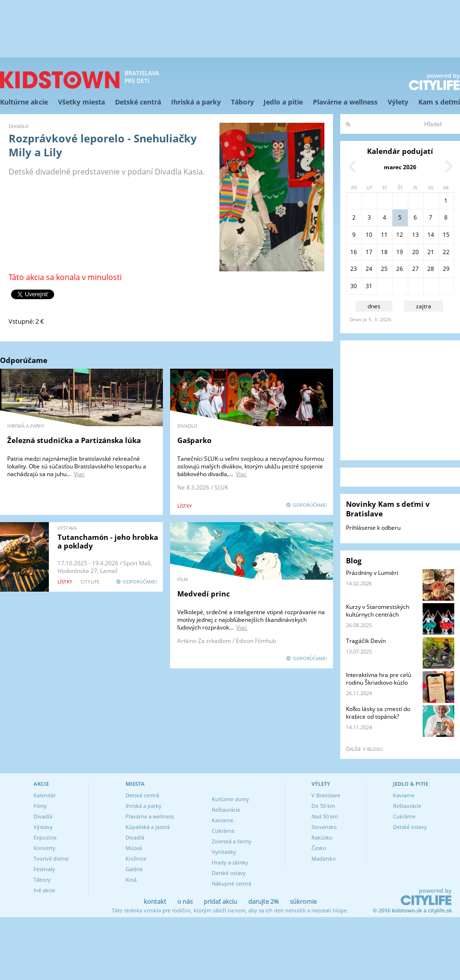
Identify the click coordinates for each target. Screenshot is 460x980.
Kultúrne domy (230, 799)
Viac (79, 474)
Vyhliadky (224, 852)
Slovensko (324, 827)
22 (446, 252)
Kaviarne (223, 820)
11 (384, 235)
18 (384, 252)
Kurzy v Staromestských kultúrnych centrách (378, 611)
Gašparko (194, 440)
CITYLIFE (90, 582)
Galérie (134, 869)
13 (415, 235)
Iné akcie (44, 890)
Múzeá (134, 848)
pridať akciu (220, 901)
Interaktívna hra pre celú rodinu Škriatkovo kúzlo (379, 679)
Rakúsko (322, 837)
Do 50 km (323, 806)
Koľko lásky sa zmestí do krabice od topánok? (378, 713)
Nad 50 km (325, 816)
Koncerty (45, 848)
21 (431, 252)
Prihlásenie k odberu (373, 528)
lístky (185, 506)
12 (400, 235)
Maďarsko (324, 858)
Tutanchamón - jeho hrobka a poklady (108, 541)
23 (354, 269)
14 (431, 235)
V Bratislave (326, 795)
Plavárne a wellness (345, 102)
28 (431, 269)
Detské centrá (138, 102)
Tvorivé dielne (51, 858)
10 (369, 235)
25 (384, 269)
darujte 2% (264, 901)
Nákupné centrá (231, 883)
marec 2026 (400, 167)
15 (446, 235)
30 (354, 286)
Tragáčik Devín (366, 641)
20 (415, 252)
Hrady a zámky (230, 862)
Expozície (45, 837)
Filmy (40, 806)
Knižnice (136, 858)
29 (446, 269)
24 (369, 269)
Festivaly (44, 869)
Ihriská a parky (196, 102)
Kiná (131, 880)
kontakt (155, 901)
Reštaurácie (226, 810)
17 (369, 252)
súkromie (303, 901)
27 (415, 269)
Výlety (398, 102)
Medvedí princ (204, 594)
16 (354, 252)
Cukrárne (223, 831)
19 (400, 252)
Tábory (242, 102)
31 (369, 286)
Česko (319, 848)
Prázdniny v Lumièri (372, 573)
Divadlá (43, 816)
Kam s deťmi (439, 102)
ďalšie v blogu (364, 749)
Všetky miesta (81, 102)
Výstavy (43, 827)
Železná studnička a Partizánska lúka (74, 440)
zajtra (424, 306)
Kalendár (45, 795)
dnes (374, 306)
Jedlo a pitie (283, 102)
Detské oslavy (229, 873)
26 (400, 269)
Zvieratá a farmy (232, 841)
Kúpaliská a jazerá (148, 827)
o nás (185, 901)
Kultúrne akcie (24, 102)
